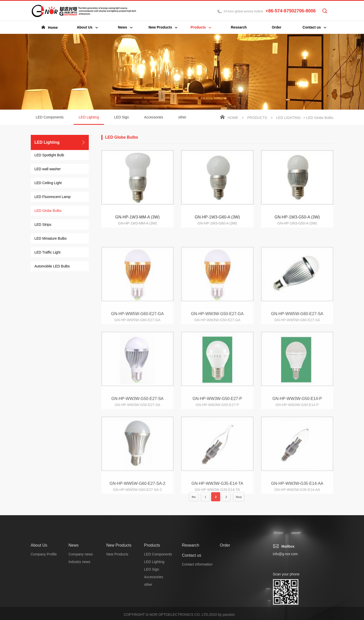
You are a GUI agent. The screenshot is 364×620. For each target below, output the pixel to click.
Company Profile (44, 595)
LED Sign (121, 117)
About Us (39, 586)
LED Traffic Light (48, 253)
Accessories (153, 117)
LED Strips (43, 225)
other (182, 117)
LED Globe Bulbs (48, 211)
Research (190, 586)
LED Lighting (89, 120)
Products (257, 118)
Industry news (79, 602)
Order (225, 586)
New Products (119, 586)
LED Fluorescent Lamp (53, 197)
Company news (81, 595)
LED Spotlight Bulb (49, 155)
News (73, 586)
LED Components (50, 117)
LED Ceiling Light (48, 183)
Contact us (191, 596)
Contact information (197, 605)
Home (233, 118)
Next (239, 501)
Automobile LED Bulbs (52, 266)
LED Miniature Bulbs (51, 239)
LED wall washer (48, 169)
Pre (194, 501)
